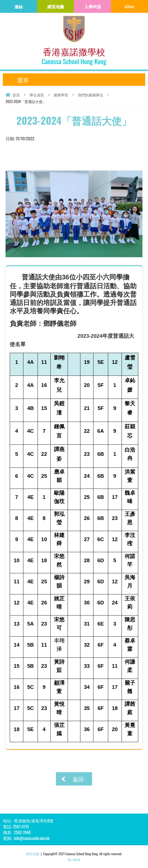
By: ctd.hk (74, 860)
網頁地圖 (33, 854)
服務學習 (61, 95)
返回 (78, 779)
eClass (129, 6)
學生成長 (37, 95)
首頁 (16, 95)
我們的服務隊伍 (91, 95)
